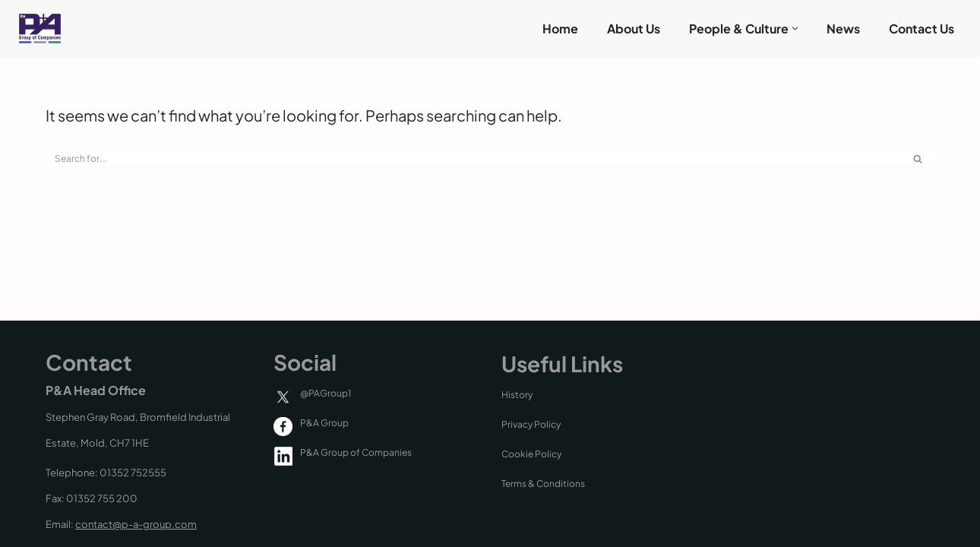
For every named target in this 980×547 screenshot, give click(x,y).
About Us (634, 28)
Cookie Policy (531, 454)
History (517, 395)
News (843, 28)
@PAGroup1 (326, 393)
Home (560, 28)
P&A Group (324, 423)
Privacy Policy (531, 424)
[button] (795, 28)
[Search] (473, 158)
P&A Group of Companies (356, 452)
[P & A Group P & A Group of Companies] (36, 28)
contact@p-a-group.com (136, 524)
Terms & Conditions (543, 484)
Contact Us (922, 28)
